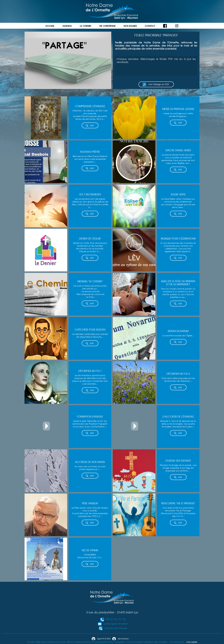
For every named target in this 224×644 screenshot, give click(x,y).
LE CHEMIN (85, 26)
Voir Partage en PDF (156, 84)
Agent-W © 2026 (101, 639)
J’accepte (192, 642)
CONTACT (150, 26)
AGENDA (67, 26)
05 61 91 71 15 (113, 619)
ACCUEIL (50, 26)
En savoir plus (177, 642)
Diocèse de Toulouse (113, 628)
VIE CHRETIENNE (107, 26)
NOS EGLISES (130, 26)
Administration (120, 639)
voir (90, 126)
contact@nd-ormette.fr (113, 624)
